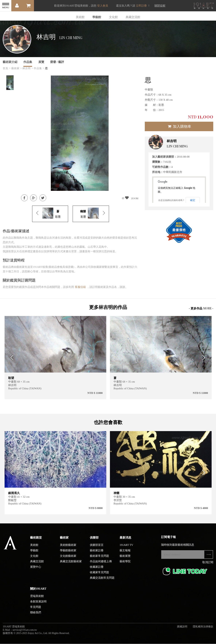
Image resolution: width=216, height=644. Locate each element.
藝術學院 (125, 564)
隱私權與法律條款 (203, 629)
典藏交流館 (133, 17)
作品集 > (39, 68)
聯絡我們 (36, 615)
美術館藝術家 (68, 548)
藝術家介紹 (10, 62)
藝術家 (64, 540)
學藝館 (97, 17)
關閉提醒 (160, 6)
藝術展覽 (125, 559)
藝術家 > (17, 68)
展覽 (41, 62)
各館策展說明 (38, 604)
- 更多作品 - (201, 308)
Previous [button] (11, 358)
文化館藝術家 (68, 559)
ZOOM (135, 198)
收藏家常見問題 (99, 575)
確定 (193, 200)
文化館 (113, 17)
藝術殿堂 (36, 540)
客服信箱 (80, 287)
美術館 (80, 17)
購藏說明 (182, 629)
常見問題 (36, 610)
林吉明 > (28, 68)
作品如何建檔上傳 (101, 564)
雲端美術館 (37, 599)
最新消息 (125, 540)
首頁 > (7, 68)
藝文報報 (125, 553)
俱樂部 (94, 540)
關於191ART (38, 592)
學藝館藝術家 (68, 553)
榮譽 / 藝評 (57, 62)
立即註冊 (141, 6)
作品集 (28, 62)
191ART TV (126, 548)
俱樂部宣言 (97, 548)
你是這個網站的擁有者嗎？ (171, 200)
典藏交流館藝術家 (71, 564)
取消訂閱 (208, 565)
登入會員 (103, 6)
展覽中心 (36, 570)
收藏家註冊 (97, 570)
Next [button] (205, 358)
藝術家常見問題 (99, 559)
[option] (10, 83)
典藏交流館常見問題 (102, 581)
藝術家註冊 (97, 553)
